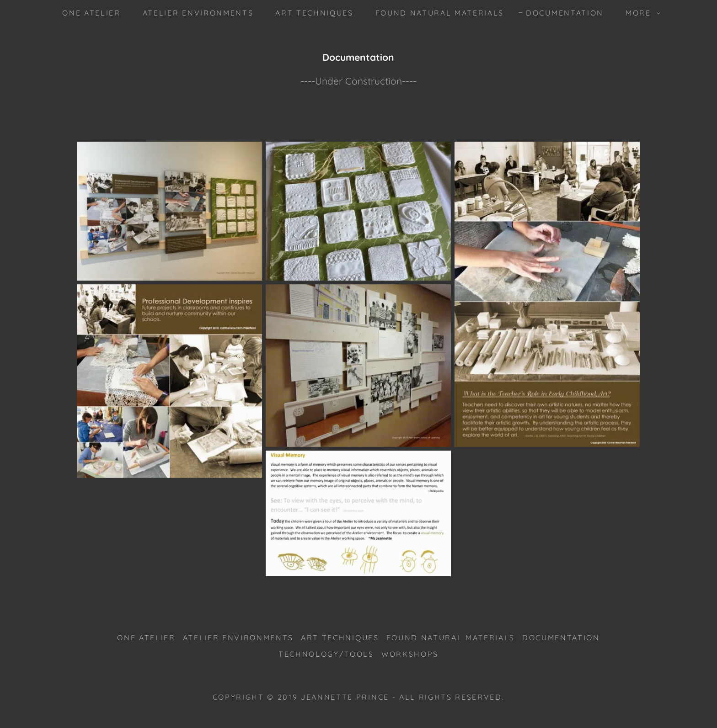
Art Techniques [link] (314, 13)
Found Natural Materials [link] (440, 13)
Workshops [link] (410, 654)
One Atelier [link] (91, 13)
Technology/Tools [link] (326, 654)
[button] (640, 13)
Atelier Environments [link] (198, 13)
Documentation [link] (565, 13)
